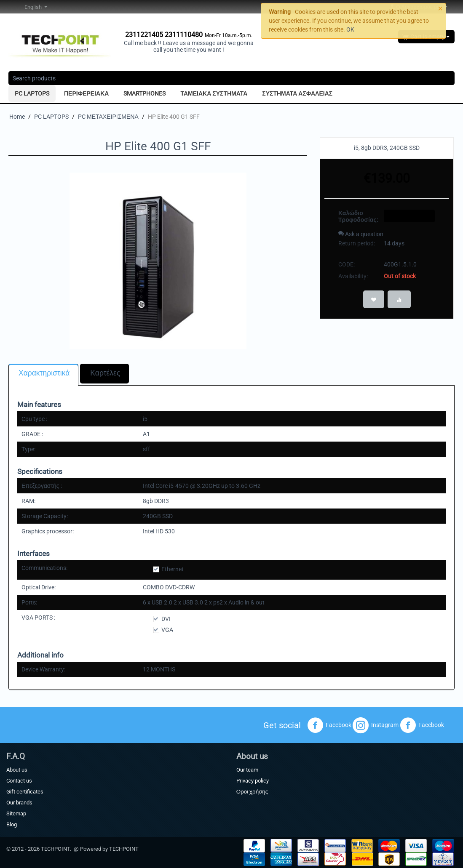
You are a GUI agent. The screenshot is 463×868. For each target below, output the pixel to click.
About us (17, 770)
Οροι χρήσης (252, 792)
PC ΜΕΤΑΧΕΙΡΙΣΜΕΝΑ (108, 117)
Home (17, 117)
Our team (247, 770)
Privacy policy (253, 781)
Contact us (19, 781)
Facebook (329, 725)
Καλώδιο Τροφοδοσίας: (358, 216)
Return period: (357, 243)
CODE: (347, 264)
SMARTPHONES (145, 93)
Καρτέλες (105, 373)
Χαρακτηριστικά (44, 373)
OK (350, 29)
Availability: (353, 276)
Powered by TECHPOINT (109, 849)
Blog (12, 824)
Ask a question (361, 234)
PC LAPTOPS (32, 93)
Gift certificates (25, 792)
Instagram (376, 725)
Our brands (19, 803)
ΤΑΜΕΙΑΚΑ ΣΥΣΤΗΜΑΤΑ (214, 93)
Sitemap (16, 813)
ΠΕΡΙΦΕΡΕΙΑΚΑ (86, 93)
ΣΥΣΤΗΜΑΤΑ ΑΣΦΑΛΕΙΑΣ (297, 93)
